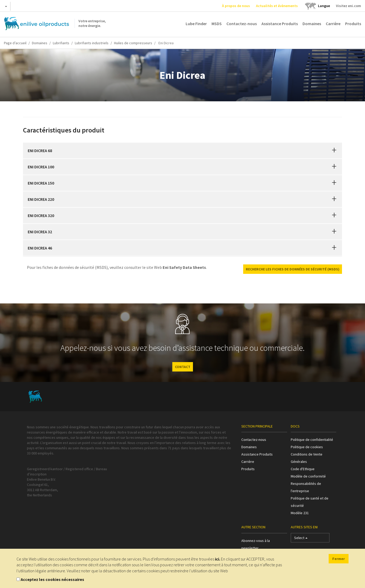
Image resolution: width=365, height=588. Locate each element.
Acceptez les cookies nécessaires (52, 579)
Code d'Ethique (303, 469)
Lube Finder (196, 24)
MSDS (217, 24)
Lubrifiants (61, 43)
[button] (334, 151)
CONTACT (183, 367)
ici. (218, 559)
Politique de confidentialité (312, 440)
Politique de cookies (307, 447)
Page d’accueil (15, 43)
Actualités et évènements (277, 6)
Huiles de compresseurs (133, 43)
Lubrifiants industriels (92, 43)
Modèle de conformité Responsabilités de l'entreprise (308, 484)
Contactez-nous (242, 24)
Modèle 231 (300, 513)
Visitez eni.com (349, 6)
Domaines (312, 24)
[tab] (182, 151)
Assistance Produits (280, 24)
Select (301, 539)
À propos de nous (236, 6)
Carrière (333, 24)
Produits (353, 24)
